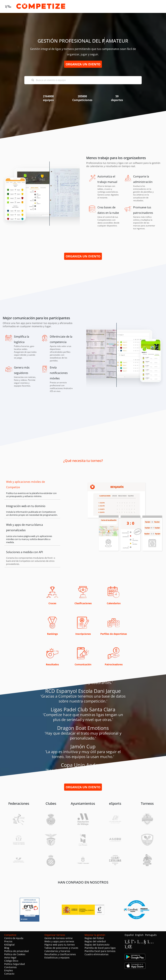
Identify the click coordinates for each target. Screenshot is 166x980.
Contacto (9, 974)
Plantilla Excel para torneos (100, 951)
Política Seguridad (15, 964)
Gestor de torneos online (59, 938)
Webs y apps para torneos (59, 941)
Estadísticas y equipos (57, 957)
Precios (8, 941)
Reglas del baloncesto (97, 945)
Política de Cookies (15, 954)
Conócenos (10, 967)
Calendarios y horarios (57, 951)
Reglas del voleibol (95, 941)
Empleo (9, 970)
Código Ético (11, 961)
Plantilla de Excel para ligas (100, 948)
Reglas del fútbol (94, 938)
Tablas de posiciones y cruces (61, 948)
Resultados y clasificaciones (60, 954)
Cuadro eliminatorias (97, 954)
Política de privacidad (16, 951)
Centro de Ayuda (14, 938)
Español (129, 935)
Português (151, 935)
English (139, 935)
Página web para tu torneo (60, 945)
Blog (7, 948)
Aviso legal (10, 957)
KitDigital (9, 945)
